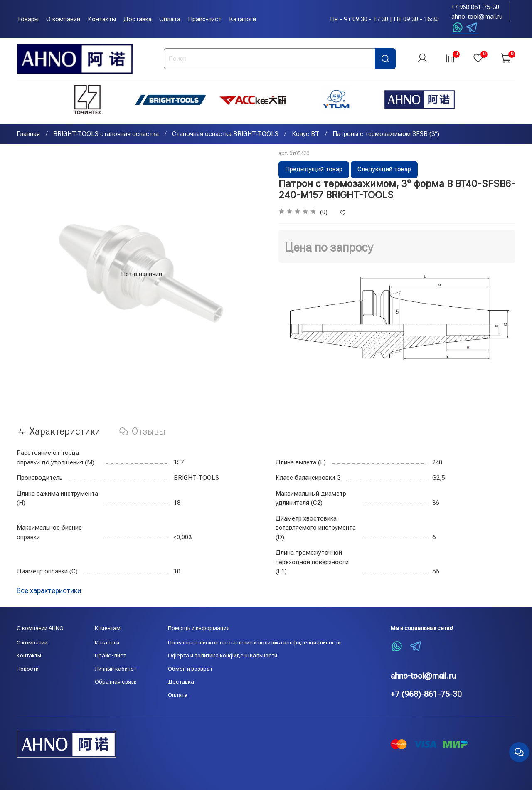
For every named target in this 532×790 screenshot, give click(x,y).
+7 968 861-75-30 (475, 7)
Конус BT (305, 135)
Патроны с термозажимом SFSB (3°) (386, 135)
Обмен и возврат (190, 669)
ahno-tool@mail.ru (477, 17)
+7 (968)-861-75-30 (426, 694)
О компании (63, 19)
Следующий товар (384, 170)
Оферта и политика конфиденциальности (223, 656)
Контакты (102, 19)
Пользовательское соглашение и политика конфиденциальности (254, 642)
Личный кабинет (116, 669)
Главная (28, 135)
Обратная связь (116, 682)
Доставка (138, 19)
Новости (28, 669)
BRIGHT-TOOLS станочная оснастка (106, 135)
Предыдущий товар (314, 170)
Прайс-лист (205, 19)
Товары (28, 19)
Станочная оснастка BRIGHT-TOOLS (225, 135)
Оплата (170, 19)
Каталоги (243, 19)
